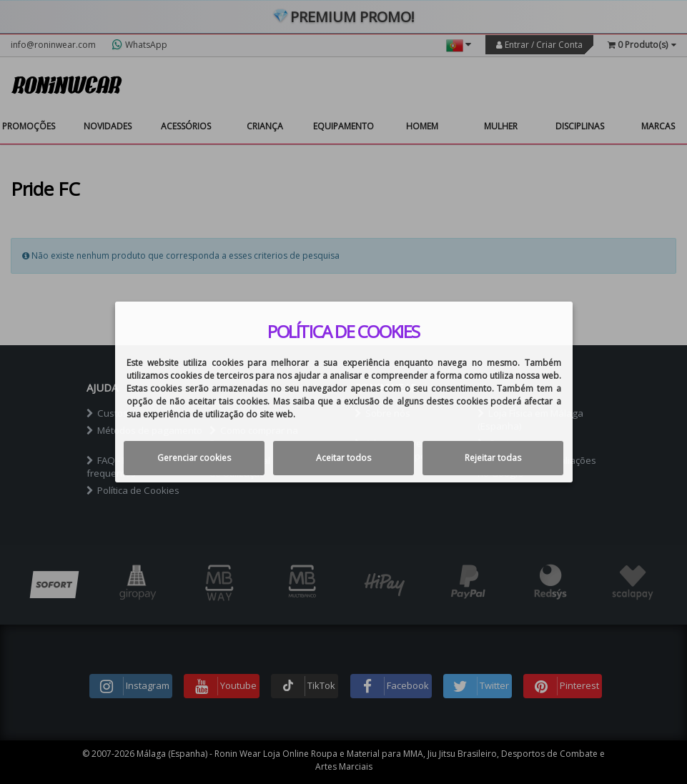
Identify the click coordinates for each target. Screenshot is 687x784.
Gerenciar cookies (194, 458)
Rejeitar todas (493, 458)
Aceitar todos (343, 458)
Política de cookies (343, 332)
